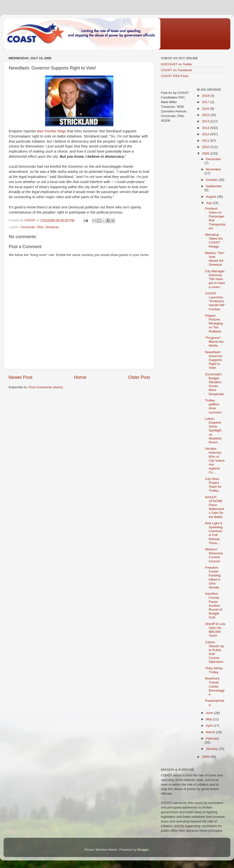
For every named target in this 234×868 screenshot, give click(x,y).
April (210, 726)
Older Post (139, 377)
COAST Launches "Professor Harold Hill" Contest (215, 301)
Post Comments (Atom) (46, 387)
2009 (206, 153)
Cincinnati (27, 227)
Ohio (40, 227)
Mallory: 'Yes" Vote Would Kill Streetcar (215, 259)
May (210, 719)
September (214, 186)
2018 (206, 96)
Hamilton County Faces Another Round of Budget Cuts (214, 605)
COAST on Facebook (176, 70)
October (212, 180)
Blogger (143, 850)
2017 (206, 102)
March (211, 732)
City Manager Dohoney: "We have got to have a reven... (215, 279)
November (214, 169)
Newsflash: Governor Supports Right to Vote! (214, 360)
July (209, 203)
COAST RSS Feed (175, 76)
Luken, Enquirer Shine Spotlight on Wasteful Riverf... (213, 430)
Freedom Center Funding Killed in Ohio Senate (213, 577)
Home (80, 377)
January (212, 749)
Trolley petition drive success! (213, 406)
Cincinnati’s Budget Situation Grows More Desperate (214, 384)
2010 (206, 147)
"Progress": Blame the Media (214, 342)
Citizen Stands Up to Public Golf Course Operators (214, 652)
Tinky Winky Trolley (214, 670)
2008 (206, 757)
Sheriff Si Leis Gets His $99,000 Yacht (215, 630)
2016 (206, 109)
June (210, 713)
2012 (206, 134)
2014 (206, 121)
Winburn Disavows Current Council (214, 555)
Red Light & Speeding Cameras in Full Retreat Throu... (214, 533)
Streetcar (52, 227)
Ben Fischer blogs (52, 131)
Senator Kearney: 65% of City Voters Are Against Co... (215, 460)
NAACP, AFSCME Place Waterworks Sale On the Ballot (215, 507)
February (213, 738)
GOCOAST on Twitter (177, 64)
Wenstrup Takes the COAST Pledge (214, 241)
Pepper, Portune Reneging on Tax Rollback (214, 323)
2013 (206, 128)
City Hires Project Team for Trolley (213, 485)
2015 (206, 115)
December (214, 159)
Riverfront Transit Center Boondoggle (215, 686)
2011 (206, 141)
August (212, 197)
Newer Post (20, 377)
